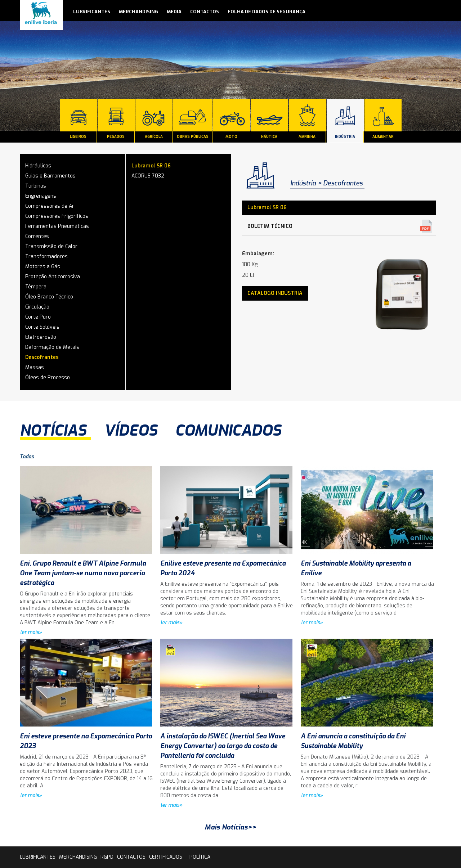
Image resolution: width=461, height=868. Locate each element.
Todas (27, 457)
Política (200, 857)
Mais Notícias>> (230, 827)
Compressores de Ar (50, 206)
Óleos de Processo (48, 377)
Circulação (37, 307)
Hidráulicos (38, 166)
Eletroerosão (41, 337)
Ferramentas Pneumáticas (57, 226)
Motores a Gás (43, 267)
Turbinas (36, 186)
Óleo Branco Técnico (49, 297)
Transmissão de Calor (51, 246)
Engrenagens (41, 196)
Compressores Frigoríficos (57, 216)
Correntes (37, 236)
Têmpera (36, 287)
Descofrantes (42, 357)
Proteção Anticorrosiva (53, 277)
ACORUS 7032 (148, 176)
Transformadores (46, 257)
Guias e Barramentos (50, 176)
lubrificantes (92, 12)
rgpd (107, 857)
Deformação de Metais (52, 347)
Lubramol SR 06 (151, 166)
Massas (35, 367)
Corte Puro (38, 317)
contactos (205, 12)
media (174, 12)
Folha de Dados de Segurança (267, 12)
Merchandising (138, 12)
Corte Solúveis (42, 327)
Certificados (166, 857)
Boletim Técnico (270, 226)
